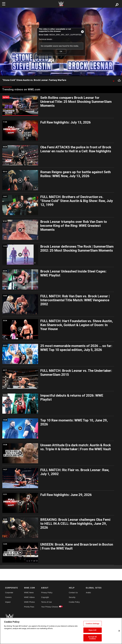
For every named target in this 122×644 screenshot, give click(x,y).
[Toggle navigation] (4, 4)
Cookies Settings (92, 624)
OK (61, 51)
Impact (8, 602)
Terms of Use (46, 602)
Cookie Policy (74, 602)
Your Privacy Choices (50, 607)
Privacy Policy (47, 593)
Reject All (92, 630)
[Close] (119, 631)
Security (72, 597)
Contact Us (73, 593)
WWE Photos (29, 602)
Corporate (9, 593)
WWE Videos (29, 597)
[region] (61, 631)
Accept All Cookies (92, 638)
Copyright (45, 597)
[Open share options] (119, 80)
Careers (8, 597)
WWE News (29, 593)
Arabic (88, 593)
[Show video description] (114, 80)
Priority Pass (29, 607)
